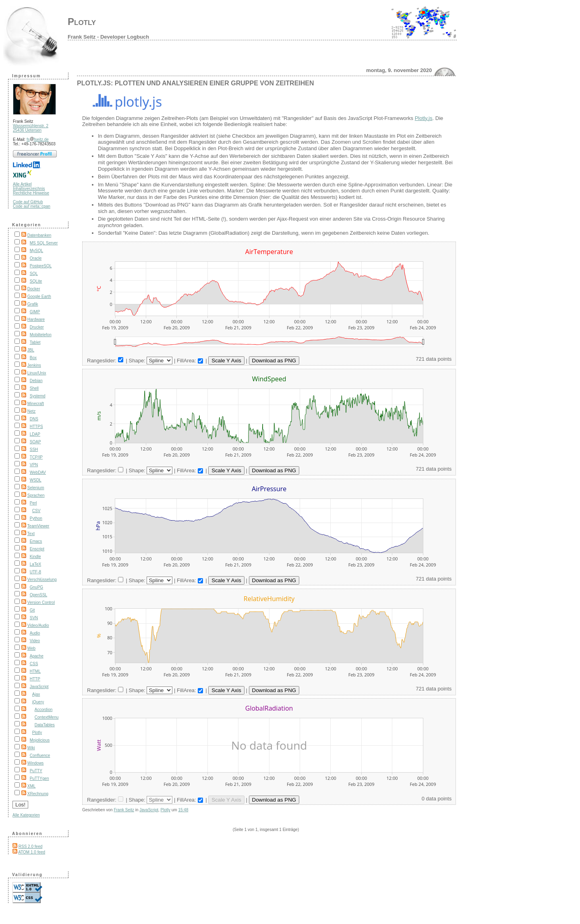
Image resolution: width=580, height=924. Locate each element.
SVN (34, 618)
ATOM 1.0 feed (32, 852)
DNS (34, 419)
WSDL (36, 480)
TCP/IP (36, 457)
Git (32, 610)
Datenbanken (39, 235)
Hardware (36, 319)
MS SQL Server (44, 243)
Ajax (36, 694)
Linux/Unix (37, 373)
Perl (33, 503)
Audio (35, 633)
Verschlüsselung (42, 580)
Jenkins (34, 365)
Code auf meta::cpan (32, 206)
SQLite (36, 281)
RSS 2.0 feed (30, 846)
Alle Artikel (22, 184)
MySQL (36, 251)
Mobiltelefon (41, 335)
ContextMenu (47, 717)
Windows (36, 763)
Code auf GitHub (28, 202)
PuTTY (36, 771)
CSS (34, 664)
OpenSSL (38, 595)
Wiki (31, 748)
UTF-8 (35, 572)
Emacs (36, 541)
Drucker (37, 327)
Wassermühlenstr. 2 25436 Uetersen (31, 128)
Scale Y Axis (226, 361)
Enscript (37, 549)
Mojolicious (40, 740)
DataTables (45, 725)
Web (31, 648)
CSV (36, 511)
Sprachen (36, 495)
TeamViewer (38, 526)
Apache (37, 656)
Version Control (41, 603)
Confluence (40, 756)
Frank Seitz (124, 810)
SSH (34, 450)
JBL (31, 350)
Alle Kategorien (26, 815)
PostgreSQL (41, 266)
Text (31, 534)
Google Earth (39, 297)
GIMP (35, 312)
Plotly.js (424, 118)
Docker (34, 289)
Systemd (38, 396)
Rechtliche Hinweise (31, 193)
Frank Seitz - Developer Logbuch (108, 37)
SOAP (35, 442)
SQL (34, 274)
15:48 (183, 810)
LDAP (35, 434)
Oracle (36, 258)
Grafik (33, 304)
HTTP (35, 679)
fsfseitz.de (38, 140)
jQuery (38, 702)
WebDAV (38, 472)
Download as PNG (274, 361)
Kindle (35, 557)
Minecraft (36, 404)
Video (35, 641)
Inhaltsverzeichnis (29, 189)
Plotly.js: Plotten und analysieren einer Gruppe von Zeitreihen (196, 83)
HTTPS (36, 427)
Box (33, 358)
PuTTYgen (39, 778)
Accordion (43, 710)
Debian (36, 381)
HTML (35, 671)
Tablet (35, 342)
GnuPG (36, 587)
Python (36, 518)
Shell (34, 388)
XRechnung (38, 794)
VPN (34, 465)
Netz (32, 411)
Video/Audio (38, 625)
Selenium (36, 488)
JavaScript (39, 687)
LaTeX (35, 564)
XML (32, 786)
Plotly (82, 22)
